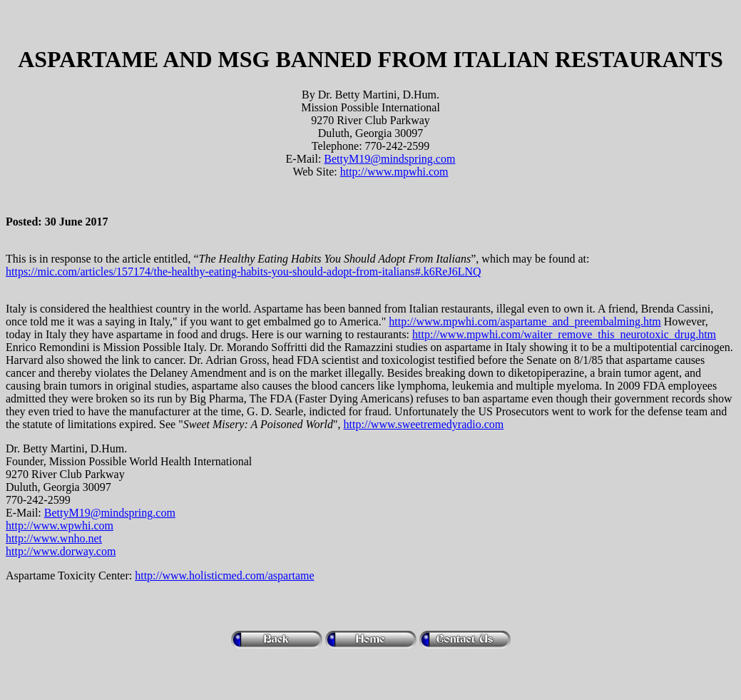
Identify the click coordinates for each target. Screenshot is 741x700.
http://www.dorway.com (61, 551)
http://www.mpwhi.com (394, 172)
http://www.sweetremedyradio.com (424, 424)
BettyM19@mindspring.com (389, 159)
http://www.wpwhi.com (60, 526)
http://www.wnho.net (54, 538)
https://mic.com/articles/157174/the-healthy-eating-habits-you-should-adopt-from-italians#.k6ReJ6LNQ (244, 272)
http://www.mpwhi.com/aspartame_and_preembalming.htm (525, 321)
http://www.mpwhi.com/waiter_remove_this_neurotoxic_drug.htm (564, 334)
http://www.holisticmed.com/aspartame (224, 575)
